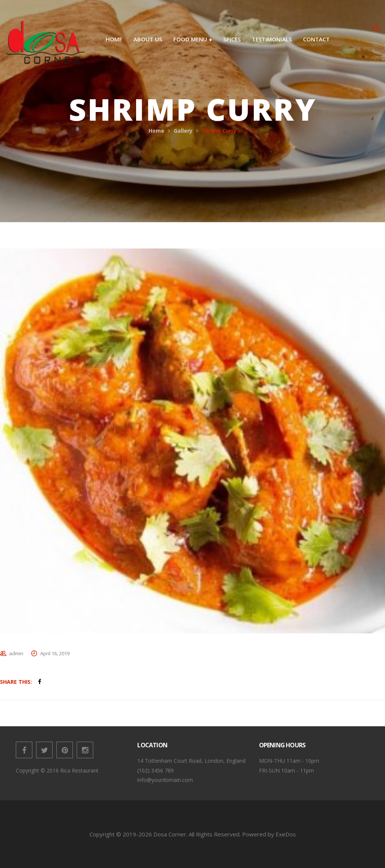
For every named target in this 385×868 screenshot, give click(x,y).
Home (156, 131)
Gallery (183, 131)
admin (16, 653)
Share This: (16, 682)
